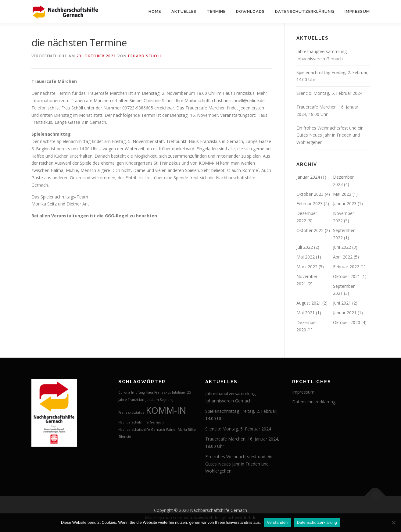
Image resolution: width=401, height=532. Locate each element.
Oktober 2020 (347, 322)
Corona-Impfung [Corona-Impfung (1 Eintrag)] (131, 392)
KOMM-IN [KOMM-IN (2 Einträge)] (166, 410)
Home (155, 11)
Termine (216, 11)
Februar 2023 (310, 204)
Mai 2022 (306, 257)
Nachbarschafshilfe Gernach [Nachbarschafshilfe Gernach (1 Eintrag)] (141, 422)
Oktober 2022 (310, 230)
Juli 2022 (305, 247)
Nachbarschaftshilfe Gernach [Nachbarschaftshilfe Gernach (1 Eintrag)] (142, 430)
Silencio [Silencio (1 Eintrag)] (125, 437)
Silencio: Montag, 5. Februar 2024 (329, 93)
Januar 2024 (308, 177)
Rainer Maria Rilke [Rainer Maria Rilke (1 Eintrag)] (181, 430)
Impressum (357, 11)
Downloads (250, 11)
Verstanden (277, 522)
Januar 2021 (345, 313)
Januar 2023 (345, 204)
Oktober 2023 (310, 194)
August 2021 (309, 303)
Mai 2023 (342, 194)
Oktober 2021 (347, 276)
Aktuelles (184, 11)
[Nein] (393, 523)
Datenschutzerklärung (305, 11)
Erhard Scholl (145, 56)
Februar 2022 (346, 267)
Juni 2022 (342, 247)
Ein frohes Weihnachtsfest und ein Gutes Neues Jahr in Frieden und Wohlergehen (330, 135)
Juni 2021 (342, 303)
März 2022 (307, 267)
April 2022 (343, 257)
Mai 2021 (306, 313)
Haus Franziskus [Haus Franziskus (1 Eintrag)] (158, 392)
